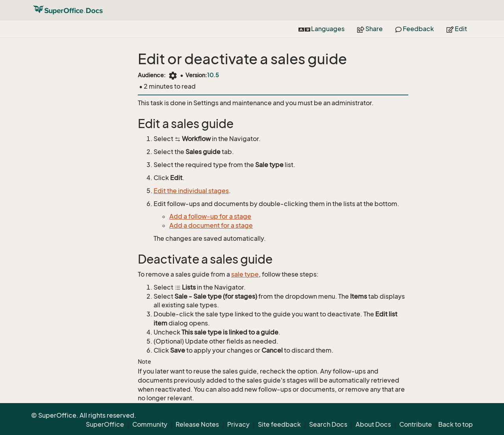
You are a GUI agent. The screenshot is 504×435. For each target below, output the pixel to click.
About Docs (373, 424)
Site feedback (279, 424)
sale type (245, 274)
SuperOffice (105, 424)
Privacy (238, 424)
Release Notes (197, 424)
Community (150, 424)
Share (370, 29)
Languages (321, 29)
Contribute (416, 424)
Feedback (415, 29)
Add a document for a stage (211, 225)
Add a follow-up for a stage (210, 216)
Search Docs (328, 424)
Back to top (456, 424)
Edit (457, 29)
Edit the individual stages (191, 191)
